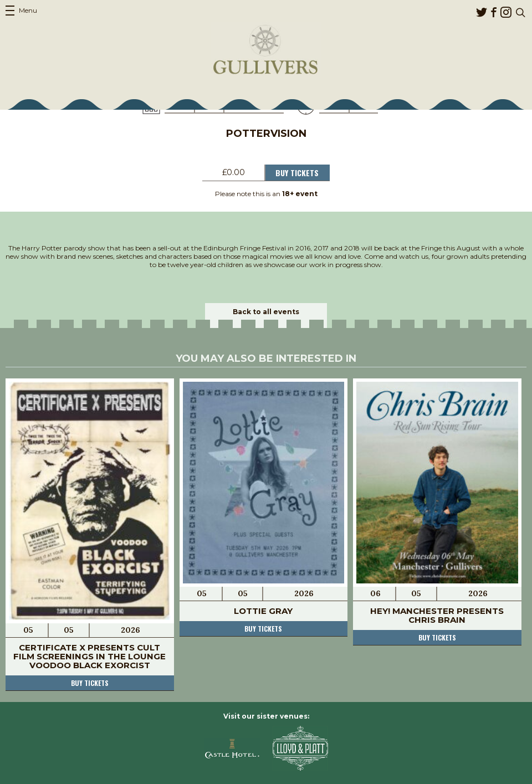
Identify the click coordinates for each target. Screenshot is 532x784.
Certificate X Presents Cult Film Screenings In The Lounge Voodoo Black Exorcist (89, 656)
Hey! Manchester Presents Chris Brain (437, 615)
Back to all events (266, 312)
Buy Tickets (297, 173)
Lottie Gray (263, 611)
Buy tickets (90, 683)
